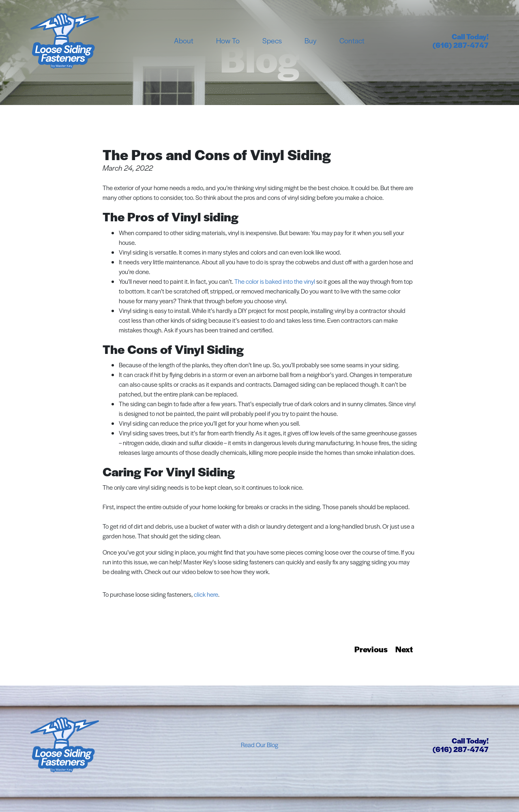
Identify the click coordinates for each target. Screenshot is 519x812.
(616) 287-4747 (461, 45)
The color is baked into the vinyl (275, 281)
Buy (311, 40)
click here (206, 594)
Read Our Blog (259, 745)
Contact (352, 40)
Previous (371, 649)
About (184, 40)
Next (404, 649)
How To (228, 40)
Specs (272, 40)
